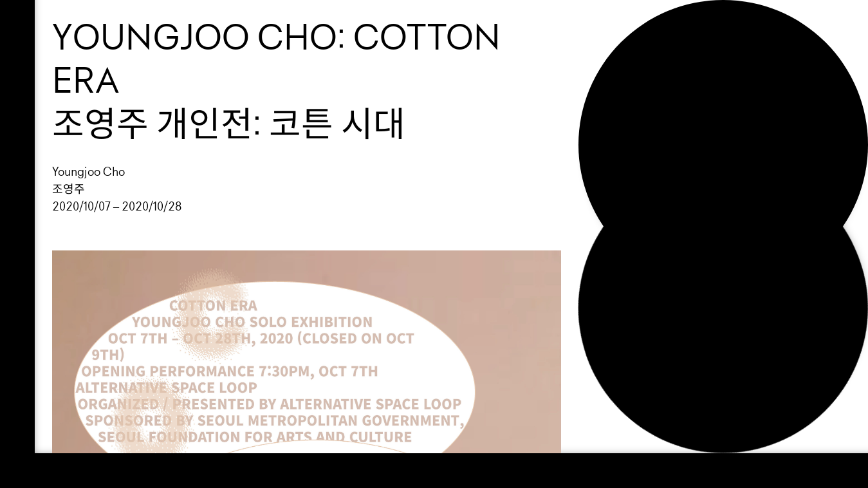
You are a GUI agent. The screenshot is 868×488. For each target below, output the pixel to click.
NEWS (632, 115)
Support (645, 71)
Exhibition (653, 50)
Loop (629, 28)
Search (641, 136)
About (636, 93)
